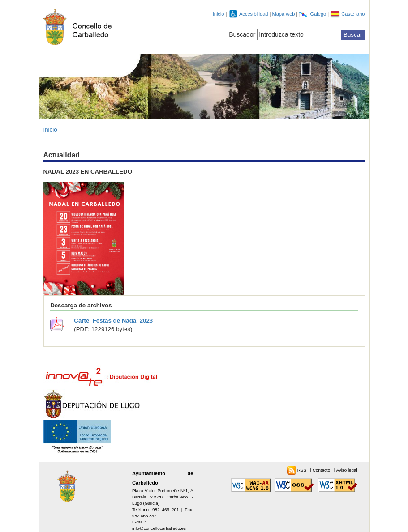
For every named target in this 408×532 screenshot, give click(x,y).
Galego (319, 14)
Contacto (322, 470)
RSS (303, 470)
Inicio (219, 14)
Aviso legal (346, 470)
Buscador (242, 34)
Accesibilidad (254, 14)
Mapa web (284, 14)
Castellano (353, 14)
